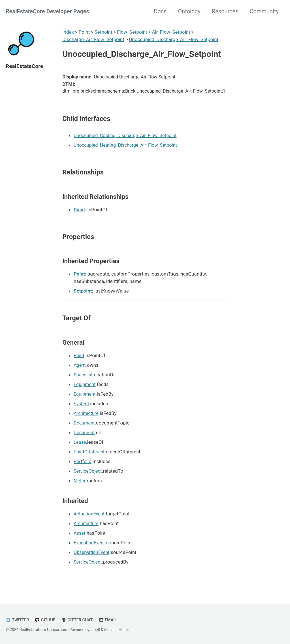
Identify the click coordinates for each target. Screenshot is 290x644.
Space (80, 381)
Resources (225, 11)
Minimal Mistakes (120, 630)
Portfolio (83, 468)
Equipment (85, 391)
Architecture (87, 420)
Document (85, 430)
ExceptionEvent (90, 550)
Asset (80, 540)
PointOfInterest (90, 459)
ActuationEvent (90, 521)
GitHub (46, 620)
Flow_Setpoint (133, 32)
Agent (80, 372)
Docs (160, 11)
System (82, 410)
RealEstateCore (25, 66)
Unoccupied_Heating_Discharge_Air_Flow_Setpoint (128, 148)
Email (111, 620)
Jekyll (95, 630)
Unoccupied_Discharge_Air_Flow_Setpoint (174, 39)
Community (264, 11)
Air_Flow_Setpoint (172, 32)
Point (84, 32)
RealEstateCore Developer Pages (47, 11)
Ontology (189, 11)
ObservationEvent (92, 559)
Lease (80, 449)
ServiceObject (88, 478)
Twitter (18, 620)
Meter (80, 487)
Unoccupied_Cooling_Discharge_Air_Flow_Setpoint (128, 139)
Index (68, 32)
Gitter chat (79, 620)
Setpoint (104, 32)
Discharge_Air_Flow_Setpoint (93, 39)
